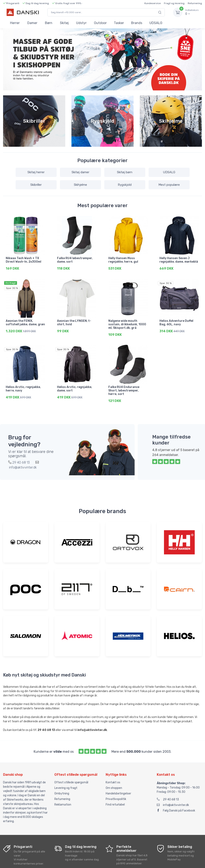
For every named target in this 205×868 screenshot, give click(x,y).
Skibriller (36, 185)
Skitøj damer (80, 172)
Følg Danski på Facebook (176, 807)
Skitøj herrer (36, 172)
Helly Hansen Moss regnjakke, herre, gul (123, 260)
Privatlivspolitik (116, 796)
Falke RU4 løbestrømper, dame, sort (75, 260)
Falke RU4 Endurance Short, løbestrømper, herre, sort (124, 388)
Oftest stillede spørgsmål (71, 779)
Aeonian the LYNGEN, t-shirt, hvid (74, 322)
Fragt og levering (174, 3)
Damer (32, 23)
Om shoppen (114, 784)
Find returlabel (115, 801)
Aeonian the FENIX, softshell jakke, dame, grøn (25, 322)
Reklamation (63, 801)
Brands (137, 23)
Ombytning (62, 790)
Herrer (15, 23)
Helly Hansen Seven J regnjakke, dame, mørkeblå (179, 260)
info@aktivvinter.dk (173, 802)
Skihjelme (80, 185)
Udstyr (81, 23)
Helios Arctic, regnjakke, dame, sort (75, 387)
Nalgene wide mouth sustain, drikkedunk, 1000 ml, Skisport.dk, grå (127, 323)
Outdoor (100, 23)
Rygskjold (125, 185)
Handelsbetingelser (118, 790)
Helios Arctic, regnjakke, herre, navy (23, 387)
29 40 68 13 (168, 796)
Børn (49, 23)
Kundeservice (153, 3)
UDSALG (156, 23)
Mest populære (169, 185)
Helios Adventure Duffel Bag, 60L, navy (176, 322)
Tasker (119, 23)
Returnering (195, 3)
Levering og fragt (66, 784)
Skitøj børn (125, 172)
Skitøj (64, 23)
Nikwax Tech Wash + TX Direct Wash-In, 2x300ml (23, 260)
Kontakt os (113, 779)
